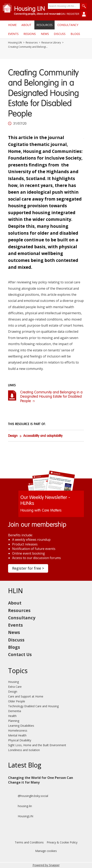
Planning (14, 721)
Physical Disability (20, 740)
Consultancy (68, 25)
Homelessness (18, 730)
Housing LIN (15, 43)
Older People (17, 701)
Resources (44, 25)
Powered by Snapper (46, 865)
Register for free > (28, 568)
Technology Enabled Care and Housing (33, 706)
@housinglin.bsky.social (28, 796)
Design (13, 436)
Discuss (60, 34)
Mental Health (17, 735)
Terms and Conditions (29, 842)
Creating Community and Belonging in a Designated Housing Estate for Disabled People (51, 397)
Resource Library (51, 43)
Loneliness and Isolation (24, 750)
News (45, 34)
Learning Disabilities (21, 726)
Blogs (75, 34)
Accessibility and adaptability (43, 436)
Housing (13, 682)
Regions (30, 34)
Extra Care (15, 687)
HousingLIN (21, 816)
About (26, 25)
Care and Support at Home (26, 696)
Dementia (15, 711)
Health (12, 716)
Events (13, 34)
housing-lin (20, 806)
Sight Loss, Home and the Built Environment (37, 745)
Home (12, 25)
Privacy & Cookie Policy (62, 842)
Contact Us (20, 654)
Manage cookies (46, 851)
